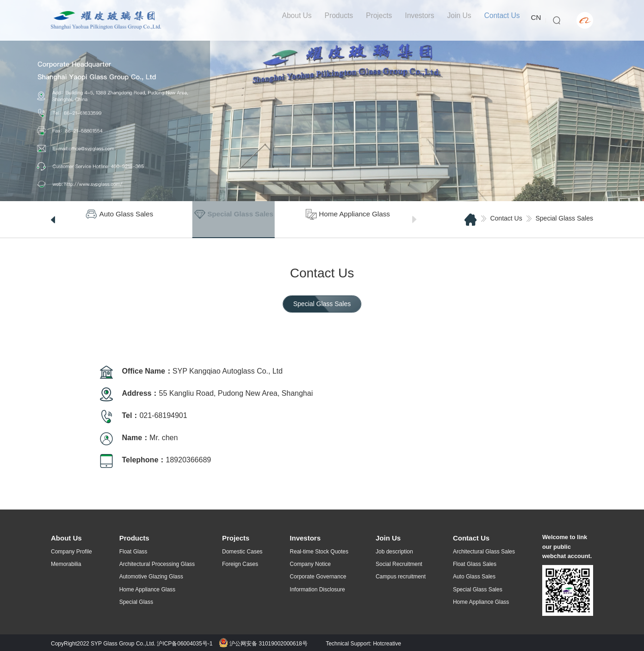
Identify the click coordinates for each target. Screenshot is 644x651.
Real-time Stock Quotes (319, 552)
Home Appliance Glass (147, 590)
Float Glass (133, 552)
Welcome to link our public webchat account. (567, 546)
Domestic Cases (242, 552)
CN (534, 20)
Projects (374, 20)
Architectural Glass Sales (484, 552)
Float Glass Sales (475, 564)
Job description (394, 552)
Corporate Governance (318, 577)
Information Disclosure (317, 590)
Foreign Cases (240, 564)
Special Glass (136, 602)
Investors (415, 20)
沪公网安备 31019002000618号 (263, 642)
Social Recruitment (399, 564)
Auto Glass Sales (474, 577)
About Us (290, 20)
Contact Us (499, 20)
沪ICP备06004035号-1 (185, 642)
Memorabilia (66, 564)
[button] (53, 220)
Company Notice (310, 564)
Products (333, 20)
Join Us (455, 20)
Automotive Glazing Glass (151, 577)
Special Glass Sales (564, 218)
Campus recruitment (401, 577)
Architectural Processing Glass (157, 564)
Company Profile (71, 552)
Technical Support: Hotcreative (363, 642)
